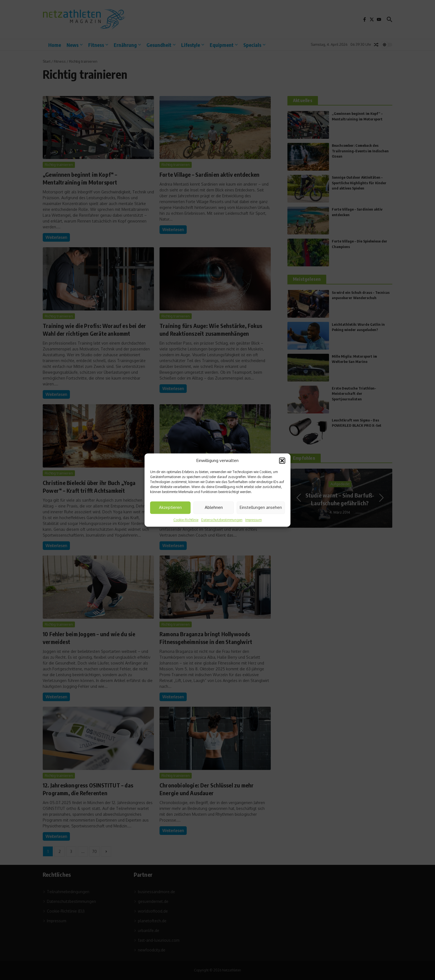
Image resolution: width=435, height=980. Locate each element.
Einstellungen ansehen (261, 507)
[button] (282, 461)
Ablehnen (214, 507)
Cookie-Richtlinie (186, 520)
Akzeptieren (170, 507)
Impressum (253, 520)
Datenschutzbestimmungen (222, 520)
